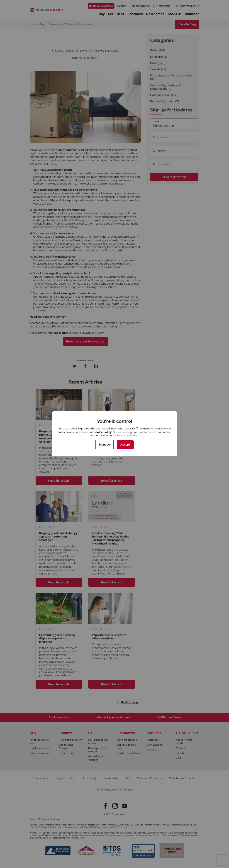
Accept (125, 445)
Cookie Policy (103, 432)
